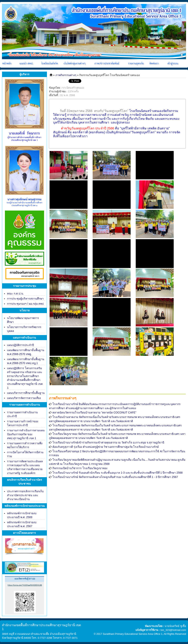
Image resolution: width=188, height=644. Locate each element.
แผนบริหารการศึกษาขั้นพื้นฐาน (26, 393)
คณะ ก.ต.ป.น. (15, 293)
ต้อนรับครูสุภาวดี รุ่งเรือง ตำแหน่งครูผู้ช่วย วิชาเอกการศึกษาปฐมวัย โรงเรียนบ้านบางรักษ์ (106, 447)
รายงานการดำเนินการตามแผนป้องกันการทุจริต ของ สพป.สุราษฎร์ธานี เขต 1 (26, 434)
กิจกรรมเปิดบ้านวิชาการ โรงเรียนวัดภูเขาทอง (80, 468)
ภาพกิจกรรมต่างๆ (66, 75)
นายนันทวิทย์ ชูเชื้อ (175, 626)
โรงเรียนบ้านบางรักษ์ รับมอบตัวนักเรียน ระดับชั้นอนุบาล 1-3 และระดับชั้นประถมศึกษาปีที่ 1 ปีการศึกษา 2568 (117, 473)
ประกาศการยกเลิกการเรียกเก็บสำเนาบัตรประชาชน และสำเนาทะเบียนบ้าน (25, 495)
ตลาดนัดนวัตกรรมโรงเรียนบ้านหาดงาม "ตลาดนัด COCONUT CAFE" (94, 412)
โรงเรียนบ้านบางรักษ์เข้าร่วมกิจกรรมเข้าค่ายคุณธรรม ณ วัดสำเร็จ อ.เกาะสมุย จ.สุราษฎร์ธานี (108, 442)
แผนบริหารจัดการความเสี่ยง (24, 398)
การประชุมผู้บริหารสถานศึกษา (25, 299)
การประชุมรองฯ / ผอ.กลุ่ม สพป (25, 304)
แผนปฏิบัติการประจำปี (20, 345)
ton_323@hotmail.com (173, 630)
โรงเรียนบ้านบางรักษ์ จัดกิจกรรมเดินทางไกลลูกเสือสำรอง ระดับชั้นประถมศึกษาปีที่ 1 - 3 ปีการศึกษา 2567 (115, 477)
